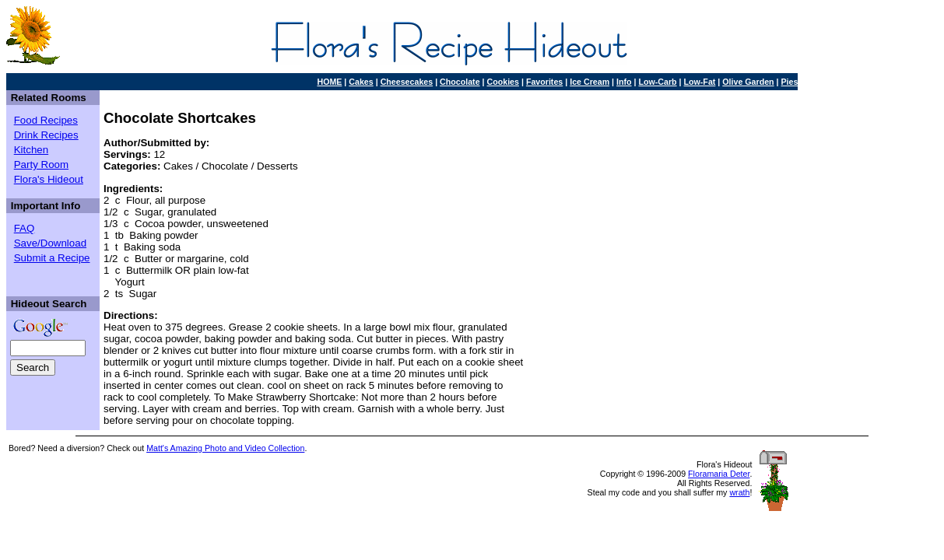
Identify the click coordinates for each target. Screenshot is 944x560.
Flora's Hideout (49, 179)
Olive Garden (748, 82)
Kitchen (31, 150)
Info (624, 82)
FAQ (25, 228)
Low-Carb (657, 82)
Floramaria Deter (719, 474)
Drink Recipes (46, 135)
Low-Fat (700, 82)
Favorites (544, 82)
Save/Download (50, 243)
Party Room (41, 164)
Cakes (361, 82)
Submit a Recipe (52, 258)
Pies (790, 82)
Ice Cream (590, 82)
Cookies (503, 82)
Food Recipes (46, 120)
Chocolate (460, 82)
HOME (329, 82)
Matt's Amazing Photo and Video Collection (225, 448)
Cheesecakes (407, 82)
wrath (739, 492)
